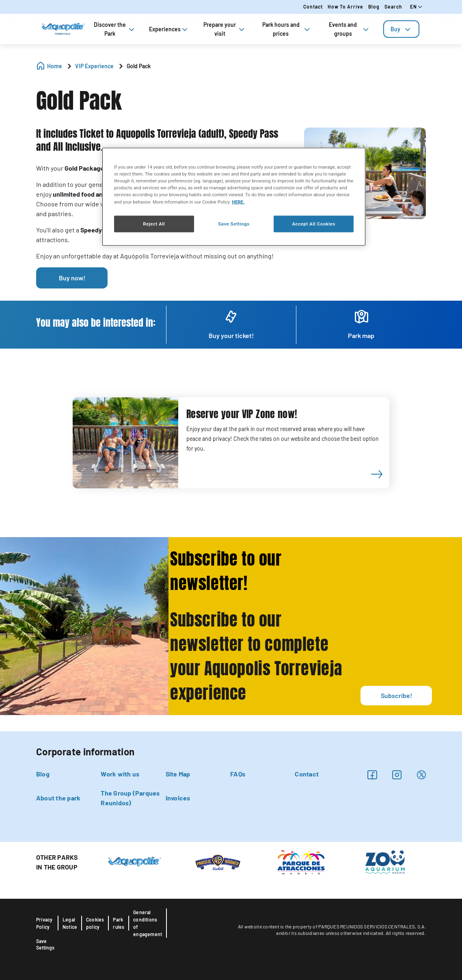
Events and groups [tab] (350, 29)
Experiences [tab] (169, 29)
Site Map (178, 774)
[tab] (401, 29)
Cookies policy (95, 923)
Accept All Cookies (313, 223)
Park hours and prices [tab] (287, 29)
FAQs (238, 774)
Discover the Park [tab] (115, 29)
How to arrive (345, 7)
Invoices (178, 798)
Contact (313, 7)
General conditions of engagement (148, 923)
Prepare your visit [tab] (225, 29)
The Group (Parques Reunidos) (130, 798)
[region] (234, 197)
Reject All (154, 223)
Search (393, 7)
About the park (58, 798)
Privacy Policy (44, 923)
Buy (401, 29)
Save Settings (45, 944)
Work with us (120, 774)
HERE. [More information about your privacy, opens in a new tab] (238, 202)
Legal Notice (70, 923)
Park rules (119, 923)
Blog (374, 7)
